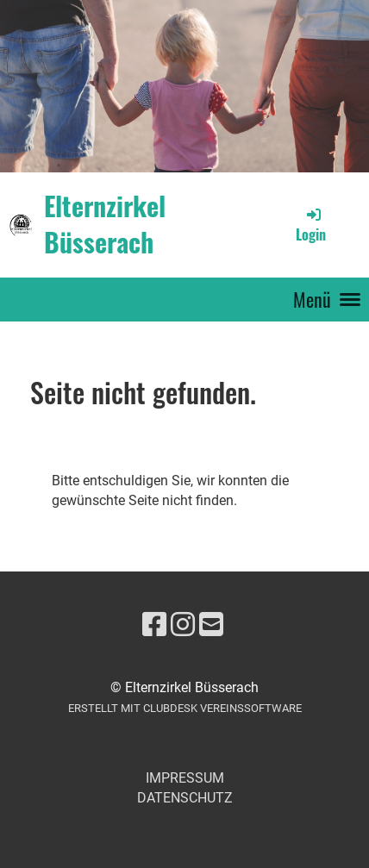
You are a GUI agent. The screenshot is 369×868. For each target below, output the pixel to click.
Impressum (185, 778)
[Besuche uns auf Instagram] (183, 625)
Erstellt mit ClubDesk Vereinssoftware (185, 708)
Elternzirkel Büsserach (105, 224)
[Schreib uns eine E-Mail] (211, 625)
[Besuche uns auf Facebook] (154, 625)
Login (311, 225)
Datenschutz (185, 798)
